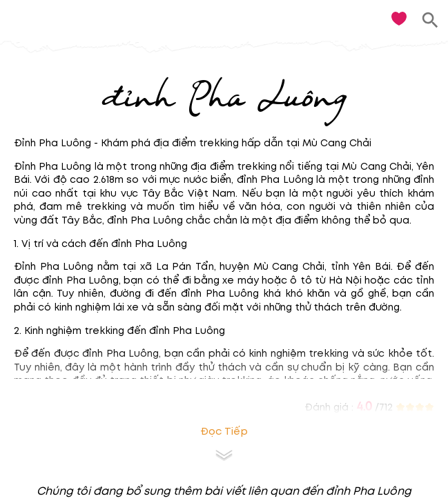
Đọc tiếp (224, 432)
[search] (430, 20)
